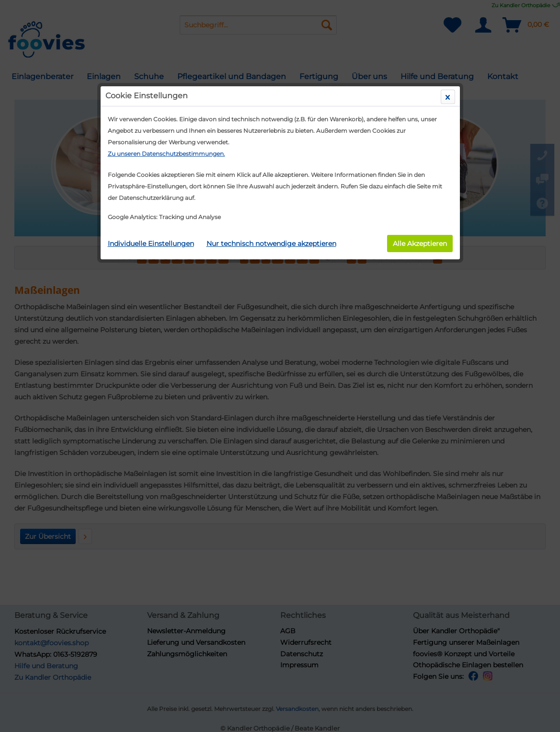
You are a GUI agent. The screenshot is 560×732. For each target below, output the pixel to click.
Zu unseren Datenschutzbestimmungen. (166, 154)
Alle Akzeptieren (420, 244)
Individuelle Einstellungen (151, 244)
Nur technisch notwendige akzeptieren (271, 244)
